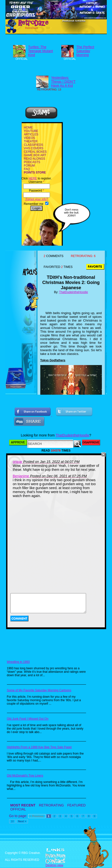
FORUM (29, 166)
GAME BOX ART (35, 155)
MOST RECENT (23, 805)
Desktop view (54, 865)
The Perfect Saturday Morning (85, 51)
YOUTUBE (31, 131)
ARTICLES (31, 134)
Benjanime (21, 476)
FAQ (27, 169)
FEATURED (76, 805)
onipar (18, 462)
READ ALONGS (35, 159)
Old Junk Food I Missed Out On (28, 719)
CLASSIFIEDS (34, 145)
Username (36, 182)
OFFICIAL (18, 809)
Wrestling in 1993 (18, 662)
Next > (22, 821)
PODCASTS (32, 162)
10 (12, 821)
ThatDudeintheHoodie (74, 292)
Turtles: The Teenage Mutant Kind (41, 51)
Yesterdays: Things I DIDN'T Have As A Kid (63, 82)
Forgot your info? (37, 199)
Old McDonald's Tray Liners (25, 776)
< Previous (37, 816)
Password (36, 191)
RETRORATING (51, 805)
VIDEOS (30, 138)
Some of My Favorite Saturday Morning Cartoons (39, 690)
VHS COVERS (34, 148)
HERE (33, 178)
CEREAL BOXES (35, 152)
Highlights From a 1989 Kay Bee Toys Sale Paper (39, 747)
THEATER (31, 141)
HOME (28, 128)
